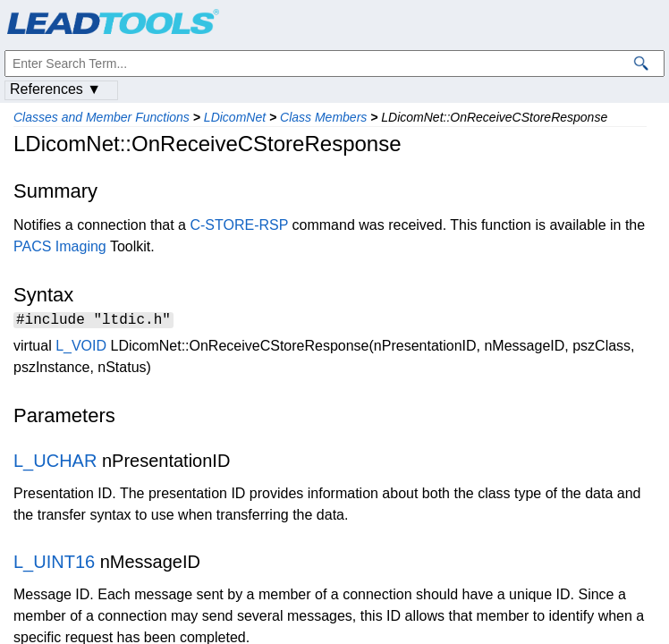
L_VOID (81, 348)
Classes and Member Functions (102, 117)
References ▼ (55, 89)
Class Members (323, 117)
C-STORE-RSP (239, 225)
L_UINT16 (54, 564)
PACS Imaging (60, 246)
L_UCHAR (55, 463)
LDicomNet (235, 117)
